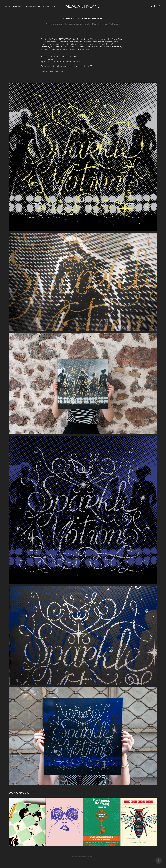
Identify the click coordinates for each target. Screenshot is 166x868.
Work (8, 6)
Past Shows (30, 6)
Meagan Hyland (83, 6)
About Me (17, 6)
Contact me (44, 6)
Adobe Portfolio (88, 857)
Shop (55, 6)
